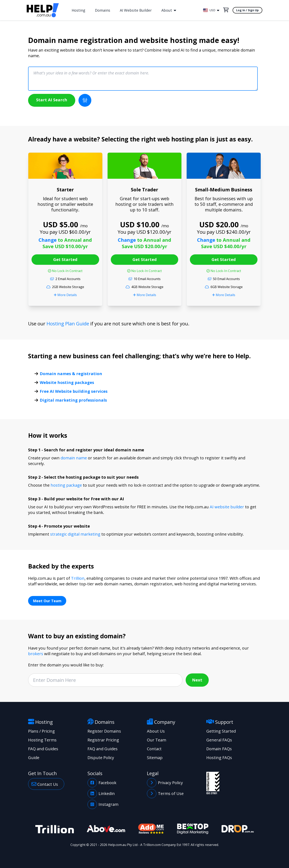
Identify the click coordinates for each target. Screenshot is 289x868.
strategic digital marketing (75, 534)
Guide (34, 758)
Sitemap (155, 758)
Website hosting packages (67, 382)
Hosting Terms (42, 740)
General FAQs (219, 740)
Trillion (78, 578)
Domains (103, 10)
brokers (36, 654)
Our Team (157, 740)
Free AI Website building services (74, 391)
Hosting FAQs (219, 758)
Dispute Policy (101, 758)
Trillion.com (152, 845)
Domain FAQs (219, 749)
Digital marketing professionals (73, 400)
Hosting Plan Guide (68, 323)
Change (48, 240)
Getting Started (221, 731)
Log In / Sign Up (247, 10)
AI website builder (227, 507)
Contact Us (45, 784)
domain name (74, 458)
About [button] (169, 10)
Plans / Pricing (41, 731)
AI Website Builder (136, 10)
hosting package (66, 485)
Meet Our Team (47, 601)
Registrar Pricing (103, 740)
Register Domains (104, 731)
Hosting (78, 10)
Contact (154, 749)
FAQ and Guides (43, 749)
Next (197, 680)
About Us (156, 731)
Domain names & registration (71, 374)
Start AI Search (52, 100)
